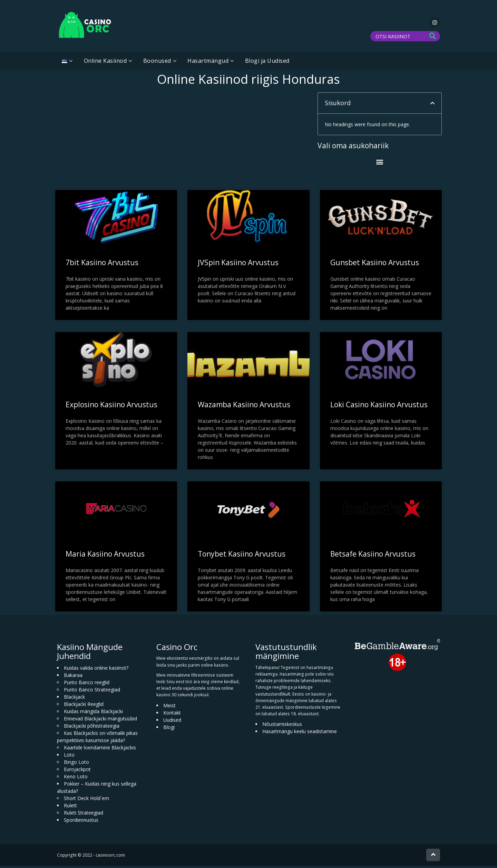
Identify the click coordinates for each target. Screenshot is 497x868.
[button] (432, 105)
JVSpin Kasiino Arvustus (238, 265)
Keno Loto (76, 779)
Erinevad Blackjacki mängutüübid (100, 721)
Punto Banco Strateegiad (92, 692)
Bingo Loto (76, 764)
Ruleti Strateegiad (84, 815)
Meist (169, 707)
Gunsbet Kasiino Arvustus (375, 265)
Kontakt (172, 714)
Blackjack (74, 699)
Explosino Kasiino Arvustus (111, 407)
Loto (69, 757)
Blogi (169, 729)
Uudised (172, 722)
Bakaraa (73, 677)
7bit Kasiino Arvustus (102, 265)
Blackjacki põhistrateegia (92, 728)
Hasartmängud (208, 63)
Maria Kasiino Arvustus (105, 556)
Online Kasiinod (105, 63)
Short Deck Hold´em (86, 800)
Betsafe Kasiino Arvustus (373, 556)
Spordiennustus (81, 822)
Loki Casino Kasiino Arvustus (379, 407)
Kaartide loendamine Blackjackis (100, 750)
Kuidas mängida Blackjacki (93, 713)
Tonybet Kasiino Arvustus (242, 556)
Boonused (157, 63)
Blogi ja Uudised (267, 63)
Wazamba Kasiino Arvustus (244, 407)
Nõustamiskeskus (282, 726)
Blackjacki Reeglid (84, 706)
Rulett (70, 807)
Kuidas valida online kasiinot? (96, 670)
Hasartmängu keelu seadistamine (300, 733)
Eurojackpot (77, 771)
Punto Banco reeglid (87, 684)
